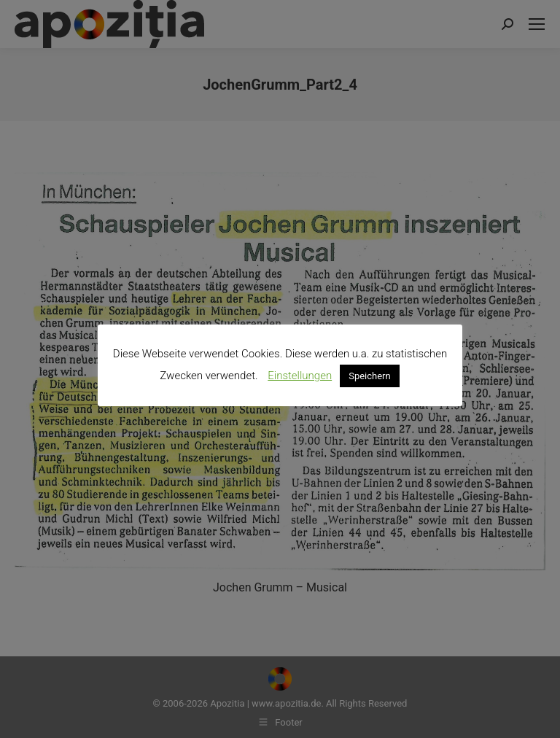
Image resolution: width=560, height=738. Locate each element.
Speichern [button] (370, 376)
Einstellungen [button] (300, 376)
